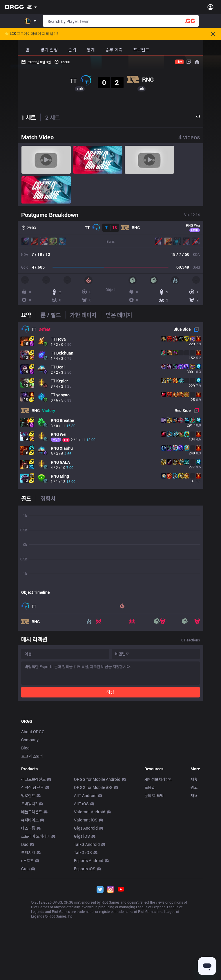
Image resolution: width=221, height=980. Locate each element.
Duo (25, 926)
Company (30, 821)
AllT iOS (81, 885)
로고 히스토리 (32, 837)
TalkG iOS (83, 934)
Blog (25, 829)
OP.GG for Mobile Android (97, 861)
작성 (110, 692)
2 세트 (52, 117)
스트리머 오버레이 (36, 917)
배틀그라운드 (32, 893)
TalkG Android (87, 926)
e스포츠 (27, 942)
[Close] (213, 34)
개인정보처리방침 (158, 861)
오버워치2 (29, 885)
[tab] (28, 315)
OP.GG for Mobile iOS (93, 869)
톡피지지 (28, 934)
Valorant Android (90, 893)
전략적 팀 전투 (32, 869)
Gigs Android (86, 909)
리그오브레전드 (33, 861)
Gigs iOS (82, 917)
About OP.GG (33, 813)
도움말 (150, 869)
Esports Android (89, 942)
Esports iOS (85, 950)
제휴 (194, 861)
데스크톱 (28, 909)
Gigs (25, 950)
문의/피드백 (154, 877)
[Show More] (32, 7)
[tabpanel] (110, 405)
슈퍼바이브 (30, 901)
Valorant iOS (86, 901)
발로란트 (28, 877)
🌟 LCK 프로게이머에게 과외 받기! (31, 34)
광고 (194, 869)
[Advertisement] (110, 749)
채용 (194, 877)
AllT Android (85, 877)
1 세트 (28, 117)
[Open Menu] (210, 7)
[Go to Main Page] (14, 7)
